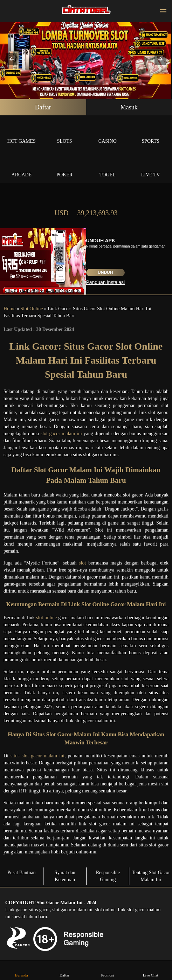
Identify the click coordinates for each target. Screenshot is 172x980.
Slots (65, 133)
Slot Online (32, 309)
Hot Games (22, 133)
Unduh (105, 272)
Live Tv (150, 167)
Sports (150, 133)
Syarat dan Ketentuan (65, 876)
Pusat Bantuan (22, 873)
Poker (65, 167)
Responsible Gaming (108, 876)
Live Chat (151, 970)
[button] (12, 59)
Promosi (108, 970)
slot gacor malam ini (61, 434)
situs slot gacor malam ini (37, 756)
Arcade (22, 167)
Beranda (21, 970)
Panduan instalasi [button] (106, 282)
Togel (108, 167)
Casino (108, 133)
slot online (46, 618)
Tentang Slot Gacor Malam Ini (151, 876)
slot (82, 563)
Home (9, 309)
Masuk (129, 107)
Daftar (43, 107)
